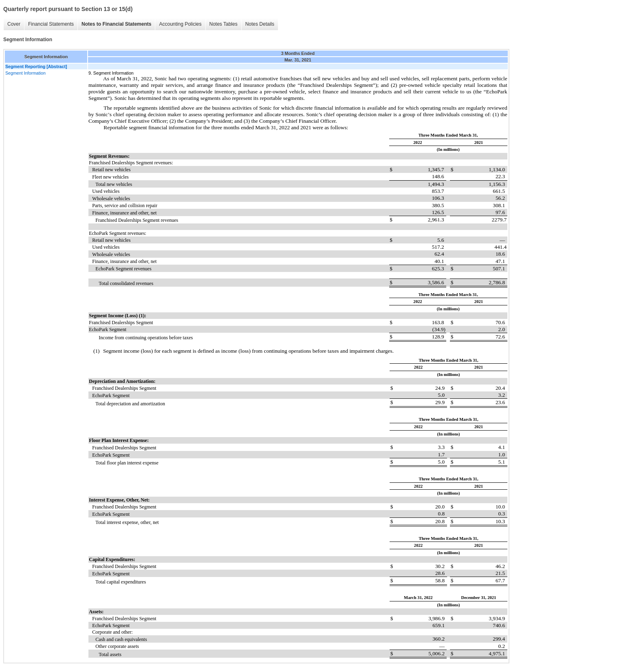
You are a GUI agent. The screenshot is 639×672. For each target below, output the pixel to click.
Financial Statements (51, 24)
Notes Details (260, 24)
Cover (14, 24)
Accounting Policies (180, 24)
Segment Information (25, 73)
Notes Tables (224, 24)
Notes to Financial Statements (116, 24)
